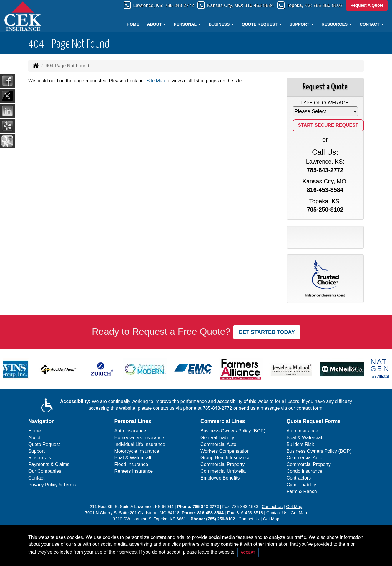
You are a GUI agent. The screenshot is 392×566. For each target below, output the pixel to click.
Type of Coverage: (325, 103)
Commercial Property (222, 464)
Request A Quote (367, 5)
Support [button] (302, 24)
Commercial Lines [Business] (223, 421)
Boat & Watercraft (133, 458)
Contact (36, 478)
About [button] (157, 24)
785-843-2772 (161, 6)
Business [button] (221, 24)
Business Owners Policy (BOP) (233, 431)
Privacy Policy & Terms (52, 485)
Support (36, 451)
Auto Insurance (130, 431)
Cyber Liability (301, 485)
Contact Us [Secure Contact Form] (272, 507)
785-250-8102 (326, 6)
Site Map (156, 81)
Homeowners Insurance (139, 438)
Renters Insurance (134, 471)
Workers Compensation (225, 451)
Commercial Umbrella (223, 471)
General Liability (217, 438)
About (34, 438)
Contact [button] (372, 24)
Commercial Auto (218, 444)
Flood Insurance (131, 464)
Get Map (294, 507)
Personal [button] (187, 24)
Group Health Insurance (225, 458)
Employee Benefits (220, 478)
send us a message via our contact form (281, 408)
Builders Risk (300, 444)
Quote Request (44, 444)
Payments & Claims (49, 464)
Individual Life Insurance (140, 444)
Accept (248, 552)
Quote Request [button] (261, 24)
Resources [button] (337, 24)
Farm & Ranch (302, 491)
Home (133, 24)
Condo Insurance (305, 471)
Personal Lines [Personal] (133, 421)
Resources (39, 458)
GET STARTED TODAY (267, 332)
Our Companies (45, 471)
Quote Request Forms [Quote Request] (314, 421)
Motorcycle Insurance (137, 451)
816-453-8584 (250, 6)
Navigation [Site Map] (41, 421)
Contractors (299, 478)
